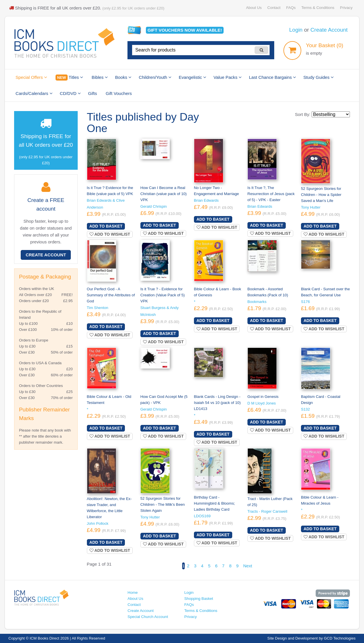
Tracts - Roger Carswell (267, 511)
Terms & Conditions (318, 8)
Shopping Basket (199, 599)
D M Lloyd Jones (262, 403)
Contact (274, 8)
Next (248, 566)
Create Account (329, 30)
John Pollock (98, 523)
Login (296, 30)
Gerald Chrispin (154, 206)
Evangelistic (192, 77)
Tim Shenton (98, 308)
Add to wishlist (110, 234)
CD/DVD (70, 93)
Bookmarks (257, 302)
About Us (254, 8)
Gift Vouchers (119, 93)
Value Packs (227, 77)
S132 (305, 409)
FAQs (291, 8)
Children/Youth (155, 77)
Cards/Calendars (34, 93)
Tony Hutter (311, 207)
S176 (305, 302)
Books (123, 77)
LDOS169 (202, 516)
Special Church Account (148, 617)
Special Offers (31, 77)
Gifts (93, 93)
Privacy (346, 8)
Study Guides (318, 77)
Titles (69, 78)
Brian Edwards (206, 200)
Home (133, 593)
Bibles (100, 77)
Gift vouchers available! (185, 30)
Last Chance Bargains (272, 77)
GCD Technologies (340, 638)
